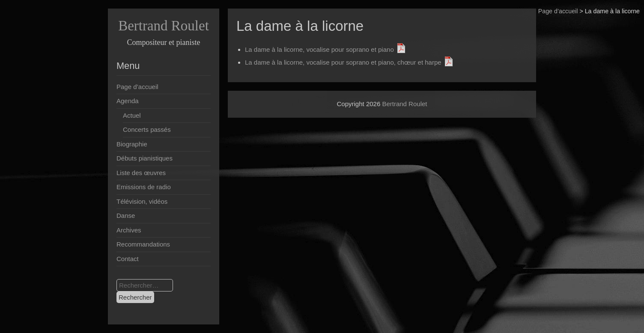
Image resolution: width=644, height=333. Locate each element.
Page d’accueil (558, 11)
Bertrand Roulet (164, 26)
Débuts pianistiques (145, 158)
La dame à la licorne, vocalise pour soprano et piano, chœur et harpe (343, 62)
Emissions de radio (144, 187)
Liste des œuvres (141, 173)
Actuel (132, 115)
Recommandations (143, 244)
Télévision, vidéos (142, 201)
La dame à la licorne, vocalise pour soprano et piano (319, 49)
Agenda (128, 101)
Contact (128, 259)
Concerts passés (147, 129)
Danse (126, 216)
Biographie (132, 144)
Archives (129, 230)
